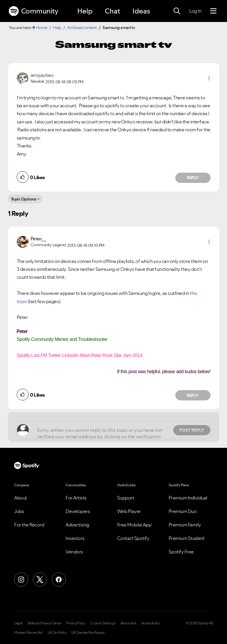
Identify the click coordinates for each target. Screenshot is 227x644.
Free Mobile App (134, 525)
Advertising (77, 525)
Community (33, 11)
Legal (18, 623)
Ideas (141, 11)
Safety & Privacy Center (44, 623)
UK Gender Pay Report (88, 633)
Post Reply (192, 430)
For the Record (29, 525)
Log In (195, 11)
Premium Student (187, 538)
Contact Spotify (133, 538)
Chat (112, 11)
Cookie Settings (103, 623)
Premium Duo (183, 511)
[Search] (177, 11)
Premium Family (185, 525)
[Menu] (213, 11)
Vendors (74, 552)
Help (85, 11)
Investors (75, 538)
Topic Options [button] (24, 199)
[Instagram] (21, 580)
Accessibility (151, 623)
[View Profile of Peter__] (38, 239)
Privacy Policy (76, 623)
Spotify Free (181, 552)
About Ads (128, 623)
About (21, 498)
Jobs (19, 511)
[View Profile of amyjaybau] (42, 75)
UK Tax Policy (57, 633)
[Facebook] (59, 580)
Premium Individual (188, 498)
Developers (78, 511)
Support (126, 498)
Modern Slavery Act (28, 633)
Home (42, 28)
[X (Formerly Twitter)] (40, 580)
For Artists (76, 498)
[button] (209, 78)
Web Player (129, 511)
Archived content (82, 28)
